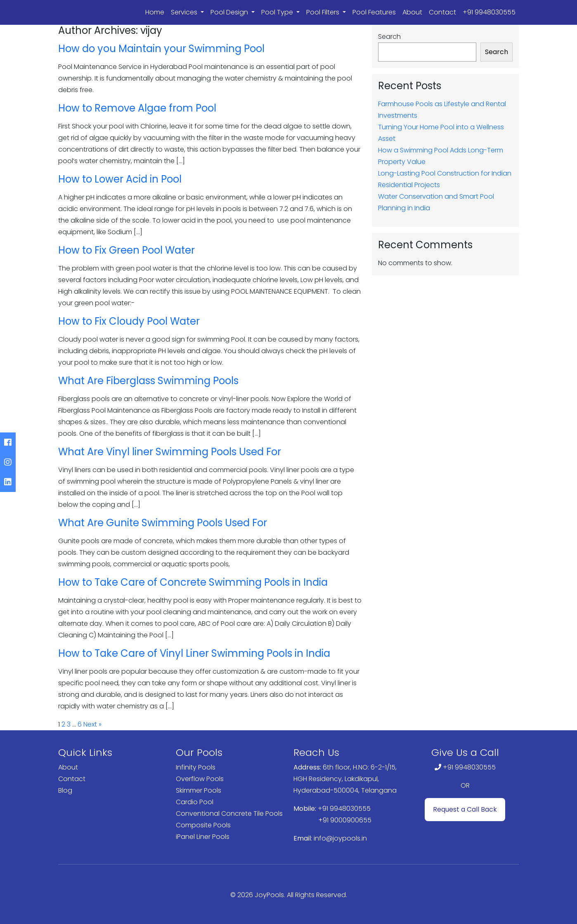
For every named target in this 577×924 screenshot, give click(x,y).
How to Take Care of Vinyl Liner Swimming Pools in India (194, 653)
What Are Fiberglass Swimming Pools (148, 381)
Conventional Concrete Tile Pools (229, 814)
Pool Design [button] (230, 12)
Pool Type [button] (278, 12)
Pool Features (374, 12)
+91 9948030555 (489, 12)
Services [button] (185, 12)
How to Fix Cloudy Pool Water (129, 321)
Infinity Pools (196, 767)
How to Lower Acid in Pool (120, 179)
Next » (92, 724)
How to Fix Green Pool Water (127, 250)
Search (389, 37)
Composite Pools (203, 825)
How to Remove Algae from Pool (137, 108)
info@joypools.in (340, 838)
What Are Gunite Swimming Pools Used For (163, 523)
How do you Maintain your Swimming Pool (161, 49)
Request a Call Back (465, 809)
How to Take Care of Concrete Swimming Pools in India (193, 582)
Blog (65, 790)
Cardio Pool (195, 802)
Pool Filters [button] (324, 12)
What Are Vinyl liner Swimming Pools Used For (170, 452)
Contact (442, 12)
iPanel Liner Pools (203, 837)
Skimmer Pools (199, 790)
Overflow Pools (200, 779)
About (412, 12)
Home (155, 12)
